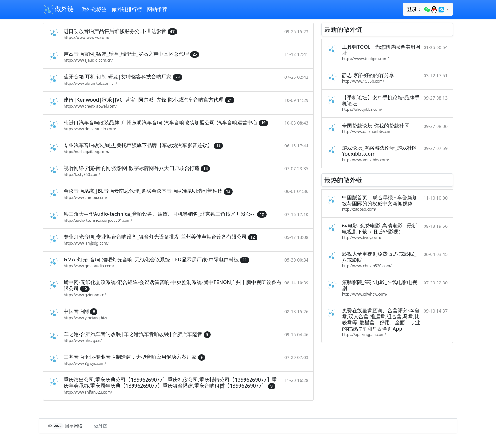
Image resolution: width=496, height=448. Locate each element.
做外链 (58, 9)
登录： (426, 9)
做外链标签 (94, 9)
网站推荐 (157, 9)
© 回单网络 (66, 426)
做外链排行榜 (127, 9)
